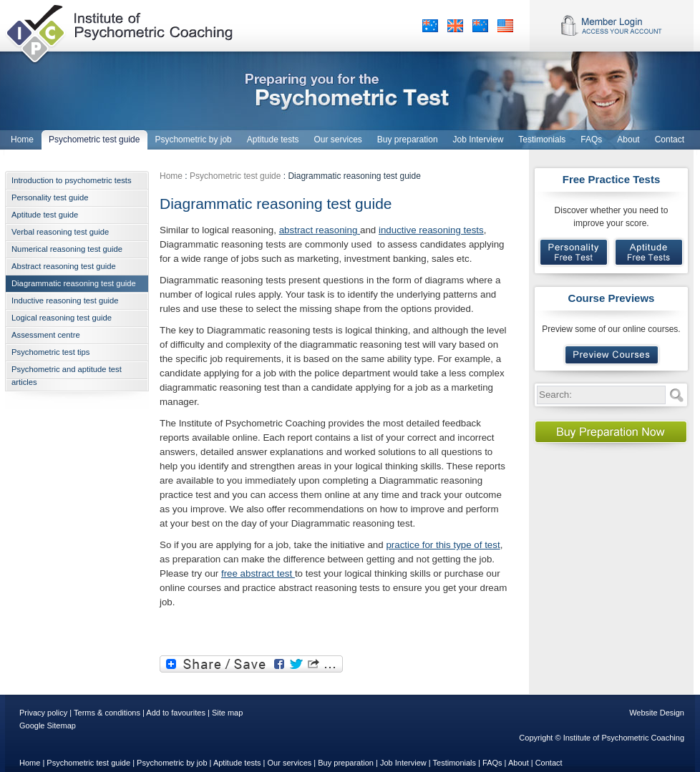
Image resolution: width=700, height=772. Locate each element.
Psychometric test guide (235, 176)
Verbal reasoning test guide (60, 232)
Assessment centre (46, 335)
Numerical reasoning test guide (67, 249)
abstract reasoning (320, 230)
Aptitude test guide (45, 215)
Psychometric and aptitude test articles (67, 376)
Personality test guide (50, 197)
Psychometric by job (172, 763)
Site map (227, 713)
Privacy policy (43, 713)
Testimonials (455, 763)
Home (171, 176)
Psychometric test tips (50, 352)
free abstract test (258, 573)
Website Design (657, 713)
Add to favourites (176, 713)
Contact (549, 763)
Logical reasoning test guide (62, 318)
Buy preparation (346, 763)
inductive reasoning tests (431, 230)
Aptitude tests (237, 763)
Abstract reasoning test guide (64, 266)
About (519, 763)
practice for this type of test (443, 545)
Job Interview (403, 763)
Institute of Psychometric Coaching (121, 32)
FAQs (492, 763)
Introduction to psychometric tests (72, 180)
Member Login (612, 26)
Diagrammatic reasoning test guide (74, 283)
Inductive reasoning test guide (65, 301)
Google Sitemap (48, 725)
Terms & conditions (107, 713)
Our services (290, 763)
